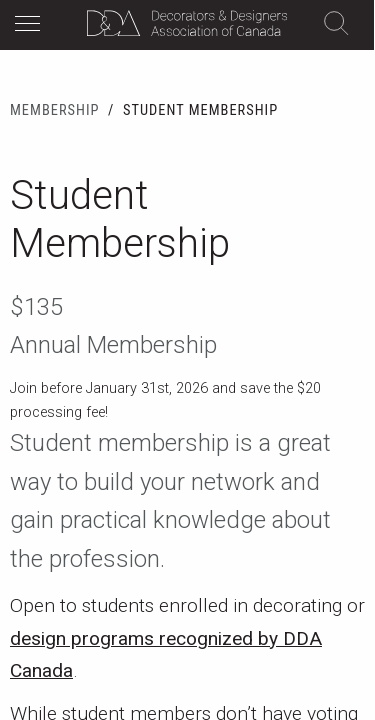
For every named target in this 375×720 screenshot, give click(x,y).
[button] (32, 26)
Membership (55, 110)
